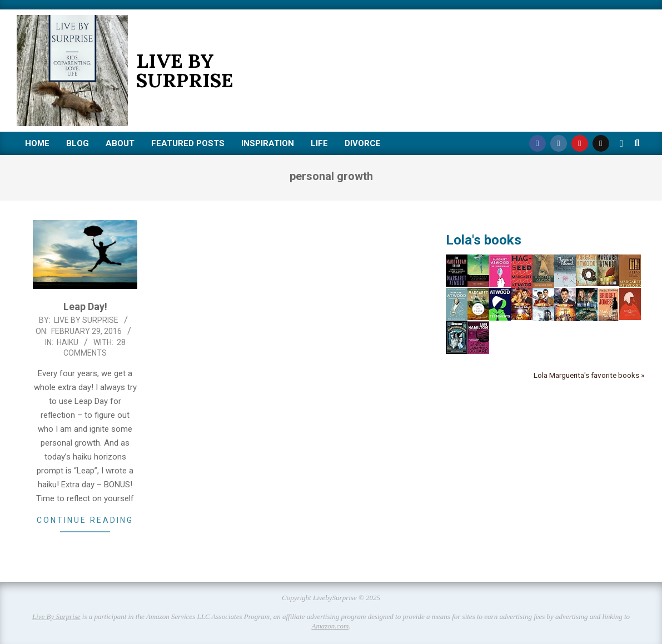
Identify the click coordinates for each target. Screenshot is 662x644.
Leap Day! (85, 306)
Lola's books (484, 240)
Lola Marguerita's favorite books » (589, 375)
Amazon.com (330, 626)
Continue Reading (85, 520)
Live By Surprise (56, 616)
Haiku (68, 342)
